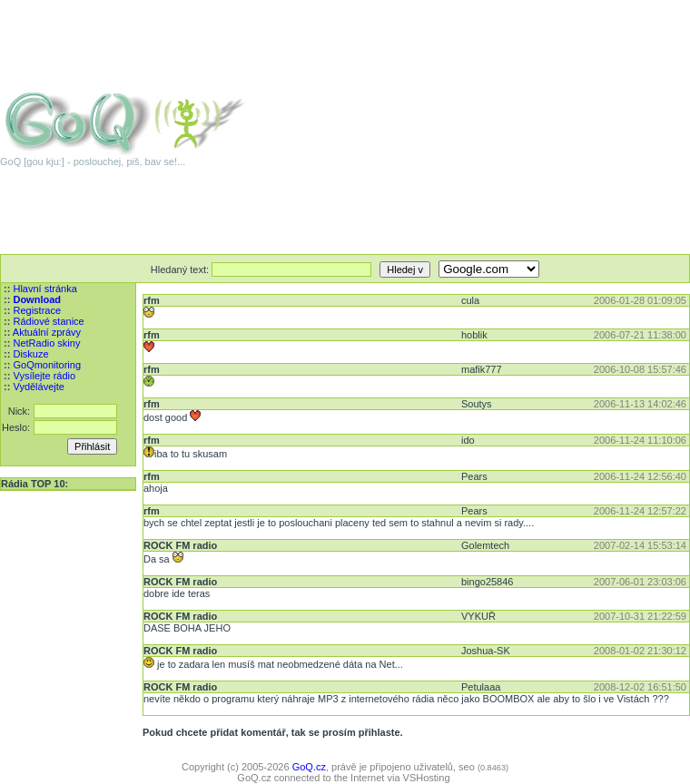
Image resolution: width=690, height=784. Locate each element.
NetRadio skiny (46, 343)
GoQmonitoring (47, 365)
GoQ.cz (309, 767)
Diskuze (30, 354)
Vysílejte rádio (44, 376)
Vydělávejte (38, 387)
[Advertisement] (508, 127)
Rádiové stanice (48, 321)
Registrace (37, 310)
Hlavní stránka (44, 289)
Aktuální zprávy (47, 332)
